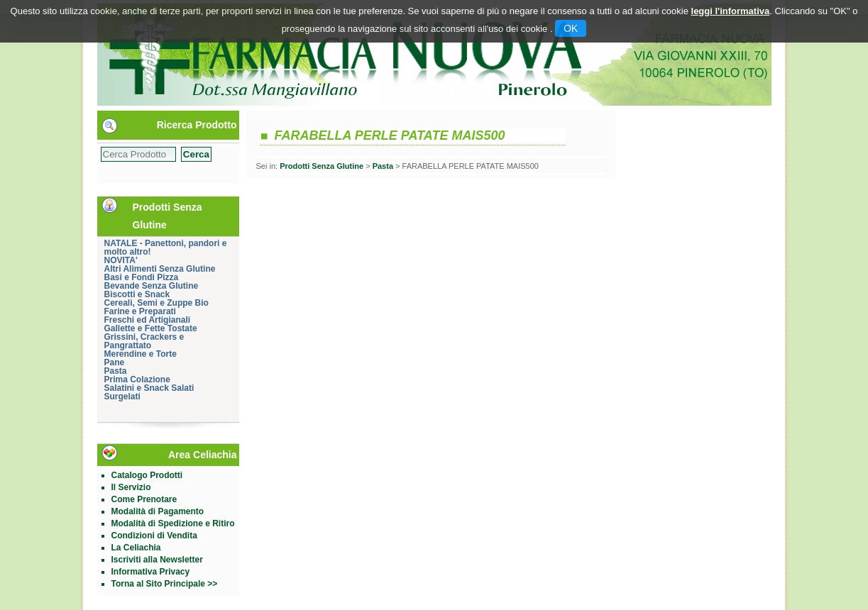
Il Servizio (131, 487)
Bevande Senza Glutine (152, 286)
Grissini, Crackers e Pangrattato (144, 341)
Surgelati (122, 396)
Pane (115, 362)
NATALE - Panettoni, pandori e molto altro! (166, 248)
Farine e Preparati (140, 311)
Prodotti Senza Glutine (322, 166)
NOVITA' (121, 260)
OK (571, 28)
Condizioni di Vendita (154, 536)
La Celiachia (136, 548)
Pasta (116, 371)
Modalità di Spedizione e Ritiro (173, 523)
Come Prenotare (144, 499)
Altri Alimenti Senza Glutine (160, 269)
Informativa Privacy (151, 572)
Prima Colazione (137, 379)
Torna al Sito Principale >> (165, 584)
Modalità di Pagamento (158, 511)
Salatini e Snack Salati (149, 388)
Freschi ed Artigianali (148, 320)
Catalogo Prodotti (147, 475)
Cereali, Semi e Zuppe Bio (156, 303)
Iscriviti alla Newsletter (157, 560)
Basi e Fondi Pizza (142, 277)
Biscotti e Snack (137, 294)
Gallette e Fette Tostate (151, 328)
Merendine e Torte (141, 354)
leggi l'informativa (731, 11)
